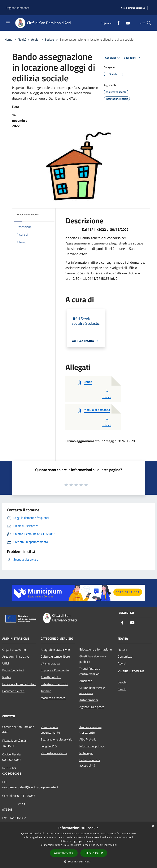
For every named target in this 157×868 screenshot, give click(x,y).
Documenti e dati (13, 691)
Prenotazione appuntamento (50, 730)
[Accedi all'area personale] (133, 8)
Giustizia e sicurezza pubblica (93, 659)
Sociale (49, 39)
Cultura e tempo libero (55, 656)
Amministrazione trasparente (90, 730)
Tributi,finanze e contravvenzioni (90, 671)
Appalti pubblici (51, 677)
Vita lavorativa (50, 663)
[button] (79, 861)
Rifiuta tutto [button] (94, 853)
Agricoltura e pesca (92, 707)
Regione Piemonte (18, 8)
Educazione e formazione (96, 649)
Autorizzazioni (89, 700)
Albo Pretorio (88, 739)
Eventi (122, 689)
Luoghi (122, 682)
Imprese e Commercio (55, 670)
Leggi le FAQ (49, 746)
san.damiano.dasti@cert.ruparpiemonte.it (30, 787)
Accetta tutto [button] (64, 853)
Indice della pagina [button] (28, 215)
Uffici (6, 663)
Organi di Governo (14, 650)
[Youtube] (126, 23)
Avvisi (35, 39)
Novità (22, 39)
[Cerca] (149, 23)
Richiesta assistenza (54, 753)
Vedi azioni (133, 58)
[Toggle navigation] (8, 23)
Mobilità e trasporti (53, 698)
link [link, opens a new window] (115, 845)
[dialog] (78, 845)
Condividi (113, 58)
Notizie (122, 650)
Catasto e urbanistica (55, 684)
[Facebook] (117, 23)
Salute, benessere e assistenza (92, 690)
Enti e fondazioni (13, 670)
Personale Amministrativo (19, 684)
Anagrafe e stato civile (55, 650)
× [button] (153, 826)
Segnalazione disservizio (57, 739)
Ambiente (86, 681)
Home (8, 39)
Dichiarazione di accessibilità (90, 763)
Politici (7, 677)
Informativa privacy (92, 746)
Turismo (46, 691)
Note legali (86, 753)
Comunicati (125, 656)
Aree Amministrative (16, 656)
